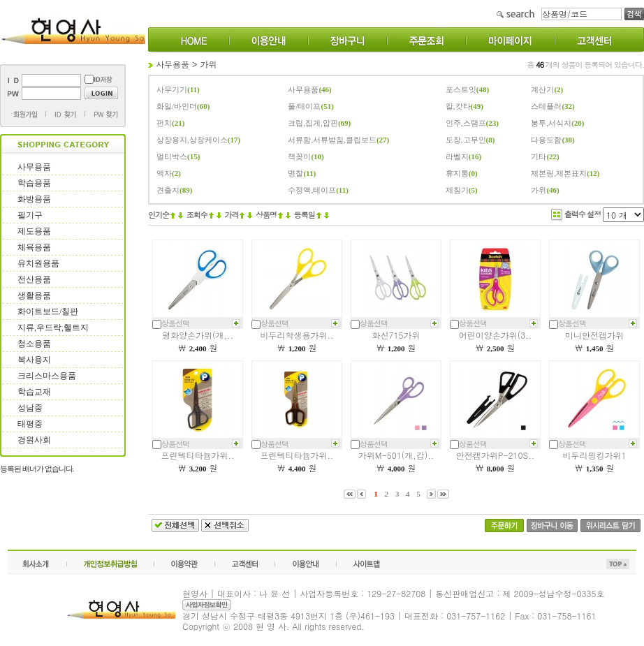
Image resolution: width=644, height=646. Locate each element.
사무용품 (34, 167)
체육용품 (34, 247)
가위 (209, 64)
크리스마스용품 (47, 376)
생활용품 (34, 295)
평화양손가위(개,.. (198, 335)
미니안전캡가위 (594, 335)
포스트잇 (461, 89)
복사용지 (34, 360)
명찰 (295, 173)
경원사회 (34, 440)
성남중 (30, 408)
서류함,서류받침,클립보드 (332, 140)
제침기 (457, 190)
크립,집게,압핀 (313, 123)
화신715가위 (396, 335)
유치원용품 (38, 263)
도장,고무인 (466, 140)
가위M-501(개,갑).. (396, 455)
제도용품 (34, 231)
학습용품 (34, 183)
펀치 (164, 123)
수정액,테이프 (312, 190)
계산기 (542, 89)
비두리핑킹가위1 (595, 455)
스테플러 (546, 106)
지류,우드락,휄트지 (53, 328)
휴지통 (457, 173)
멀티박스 (172, 156)
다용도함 (546, 140)
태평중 (30, 424)
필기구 (30, 215)
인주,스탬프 (466, 123)
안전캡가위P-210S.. (495, 455)
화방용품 (34, 199)
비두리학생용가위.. (297, 335)
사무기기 (172, 89)
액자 (164, 173)
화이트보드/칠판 (48, 311)
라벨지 (457, 156)
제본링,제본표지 (559, 173)
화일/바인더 (177, 106)
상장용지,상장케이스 (192, 140)
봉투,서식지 (551, 123)
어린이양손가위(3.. (496, 335)
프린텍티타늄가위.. (198, 455)
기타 (539, 156)
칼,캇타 (458, 106)
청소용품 (34, 344)
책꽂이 (299, 156)
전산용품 (34, 279)
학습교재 (34, 392)
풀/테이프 (304, 106)
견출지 (168, 190)
